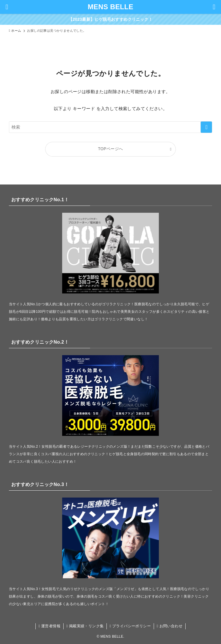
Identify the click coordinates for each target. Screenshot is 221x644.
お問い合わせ (170, 626)
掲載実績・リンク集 (85, 626)
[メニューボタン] (7, 7)
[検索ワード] (111, 127)
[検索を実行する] (206, 127)
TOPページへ (111, 149)
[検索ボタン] (214, 7)
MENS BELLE (111, 7)
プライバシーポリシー (130, 626)
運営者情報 (49, 626)
